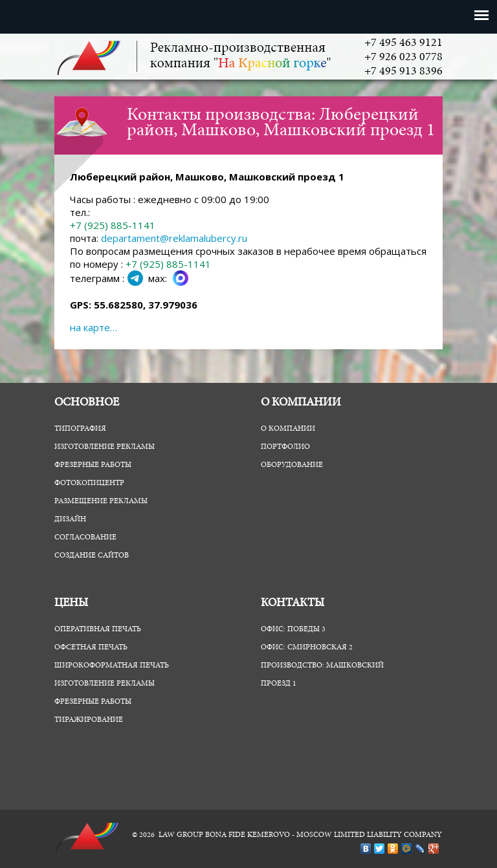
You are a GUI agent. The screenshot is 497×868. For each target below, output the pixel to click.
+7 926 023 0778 (403, 58)
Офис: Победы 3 (293, 629)
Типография (80, 429)
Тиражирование (89, 720)
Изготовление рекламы (105, 447)
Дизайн (70, 519)
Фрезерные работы (93, 465)
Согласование (85, 537)
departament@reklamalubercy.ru (174, 238)
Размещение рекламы (101, 501)
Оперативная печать (98, 629)
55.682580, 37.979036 (146, 305)
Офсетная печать (91, 647)
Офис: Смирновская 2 (307, 647)
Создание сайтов (92, 556)
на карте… (94, 327)
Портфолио (285, 447)
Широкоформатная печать (112, 666)
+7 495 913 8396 (403, 72)
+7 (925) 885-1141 (113, 225)
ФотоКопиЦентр (89, 483)
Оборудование (292, 465)
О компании (288, 429)
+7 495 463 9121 (403, 43)
